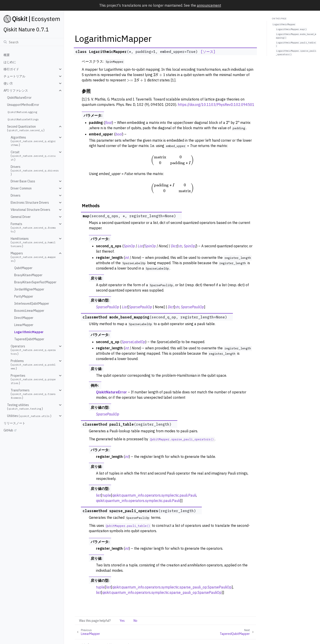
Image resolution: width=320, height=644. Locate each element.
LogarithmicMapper (29, 332)
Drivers (16, 195)
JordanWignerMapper (29, 289)
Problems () (33, 365)
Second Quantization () (26, 128)
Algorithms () (33, 141)
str (177, 307)
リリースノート (14, 423)
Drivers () (35, 170)
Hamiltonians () (33, 242)
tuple (107, 495)
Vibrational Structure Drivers (30, 210)
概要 (7, 55)
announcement (209, 5)
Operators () (33, 350)
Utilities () (29, 416)
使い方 (8, 83)
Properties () (33, 379)
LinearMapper (24, 325)
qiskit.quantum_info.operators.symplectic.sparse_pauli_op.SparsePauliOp (172, 587)
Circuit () (33, 156)
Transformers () (33, 394)
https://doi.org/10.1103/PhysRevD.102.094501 (216, 105)
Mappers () (33, 257)
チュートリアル (14, 76)
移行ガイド (11, 69)
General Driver (21, 217)
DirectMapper (24, 318)
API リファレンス (16, 91)
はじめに (10, 62)
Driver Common (21, 188)
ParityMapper (24, 296)
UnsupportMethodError (23, 105)
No (135, 621)
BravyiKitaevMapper (28, 275)
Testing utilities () (25, 407)
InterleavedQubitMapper (32, 304)
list (98, 495)
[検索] (32, 42)
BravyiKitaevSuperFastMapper (35, 282)
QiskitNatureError (19, 98)
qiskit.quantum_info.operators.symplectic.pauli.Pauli (154, 495)
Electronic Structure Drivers (30, 203)
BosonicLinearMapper (29, 311)
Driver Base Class (23, 181)
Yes (122, 621)
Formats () (33, 228)
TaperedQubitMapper (29, 339)
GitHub (8, 430)
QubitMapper (23, 268)
